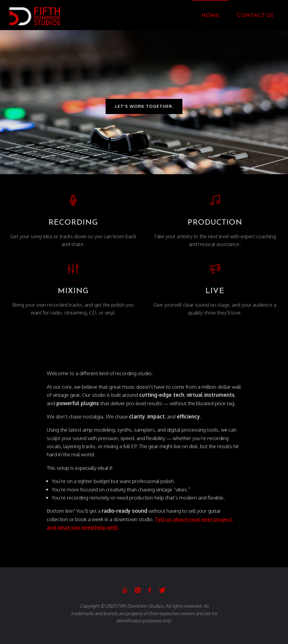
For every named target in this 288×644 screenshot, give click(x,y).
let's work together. (144, 107)
